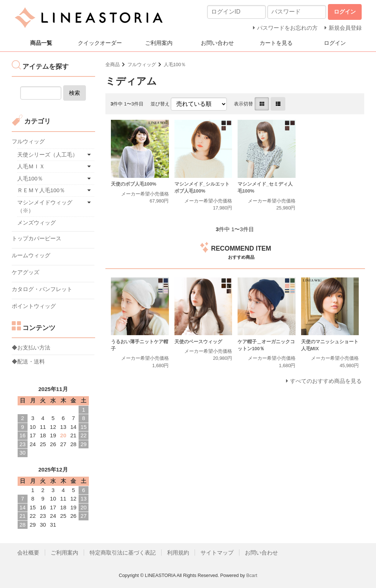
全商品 (113, 64)
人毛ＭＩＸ (31, 166)
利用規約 (178, 553)
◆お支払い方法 (31, 347)
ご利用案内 (159, 43)
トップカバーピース (37, 238)
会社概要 (28, 553)
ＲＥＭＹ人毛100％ (41, 190)
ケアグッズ (26, 272)
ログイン (335, 43)
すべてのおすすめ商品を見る (326, 381)
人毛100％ (175, 64)
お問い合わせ (217, 43)
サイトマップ (217, 553)
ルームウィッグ (31, 255)
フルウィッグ (142, 64)
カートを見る (276, 43)
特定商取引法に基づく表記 (123, 553)
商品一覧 (41, 43)
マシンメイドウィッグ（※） (45, 207)
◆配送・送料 (28, 361)
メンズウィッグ (37, 223)
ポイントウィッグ (34, 306)
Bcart (252, 575)
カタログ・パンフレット (42, 289)
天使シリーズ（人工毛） (48, 155)
